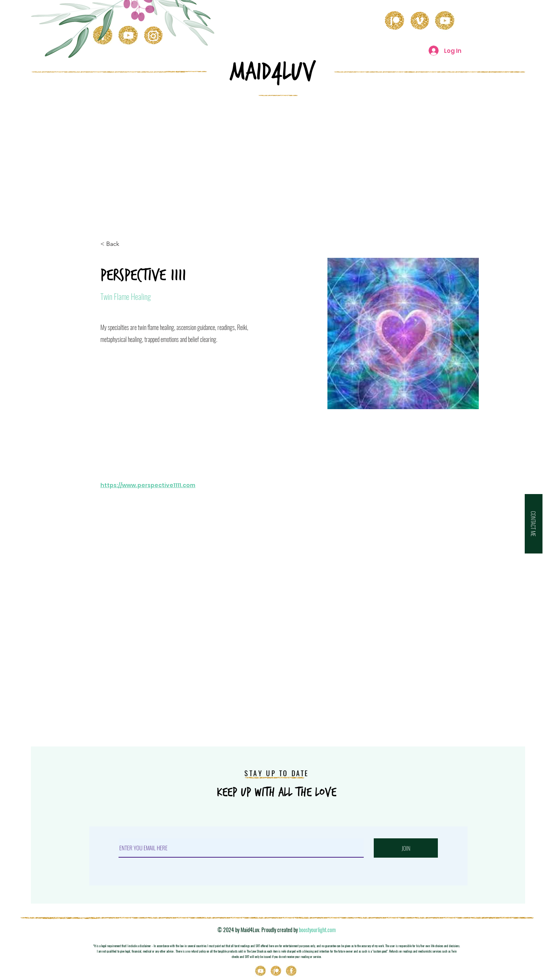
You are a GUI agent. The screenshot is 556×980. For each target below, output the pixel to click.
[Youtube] (261, 971)
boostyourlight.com (317, 930)
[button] (534, 524)
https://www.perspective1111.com (148, 485)
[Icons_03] (292, 971)
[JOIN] (406, 848)
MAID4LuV (273, 72)
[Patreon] (276, 971)
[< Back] (116, 244)
